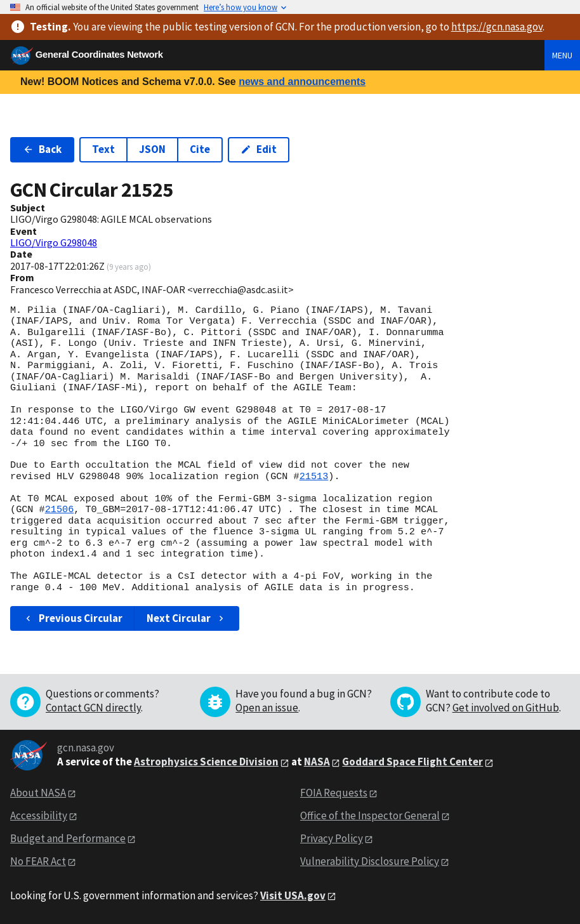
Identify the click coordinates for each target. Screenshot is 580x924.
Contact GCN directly (93, 708)
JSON (152, 149)
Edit (259, 149)
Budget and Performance (68, 838)
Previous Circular (73, 618)
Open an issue (267, 708)
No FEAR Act (38, 861)
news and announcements (302, 82)
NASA (317, 762)
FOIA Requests (334, 793)
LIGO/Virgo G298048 (54, 242)
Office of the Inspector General (370, 815)
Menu (562, 55)
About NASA (38, 793)
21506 (60, 510)
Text (103, 149)
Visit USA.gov (293, 895)
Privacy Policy (332, 838)
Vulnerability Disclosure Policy (370, 861)
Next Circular (187, 618)
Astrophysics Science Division (206, 762)
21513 (314, 477)
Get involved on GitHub (506, 708)
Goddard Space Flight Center (412, 762)
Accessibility (39, 815)
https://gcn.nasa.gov (497, 27)
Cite (200, 149)
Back (42, 149)
